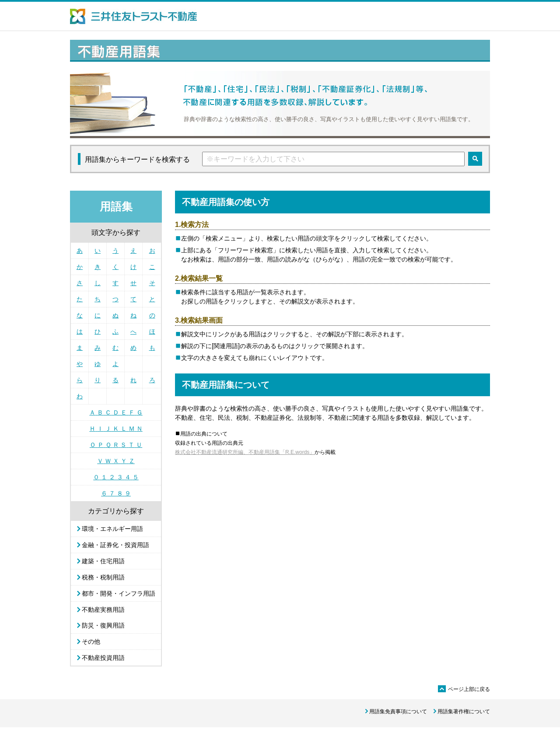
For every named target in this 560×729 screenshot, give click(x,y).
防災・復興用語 (103, 625)
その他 (91, 642)
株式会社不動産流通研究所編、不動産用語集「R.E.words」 (245, 452)
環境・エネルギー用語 (112, 529)
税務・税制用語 (103, 577)
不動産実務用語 (103, 610)
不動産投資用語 (103, 658)
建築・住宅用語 (103, 561)
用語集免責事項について (398, 712)
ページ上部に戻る (464, 689)
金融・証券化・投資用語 (115, 545)
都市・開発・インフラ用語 (119, 593)
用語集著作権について (464, 712)
